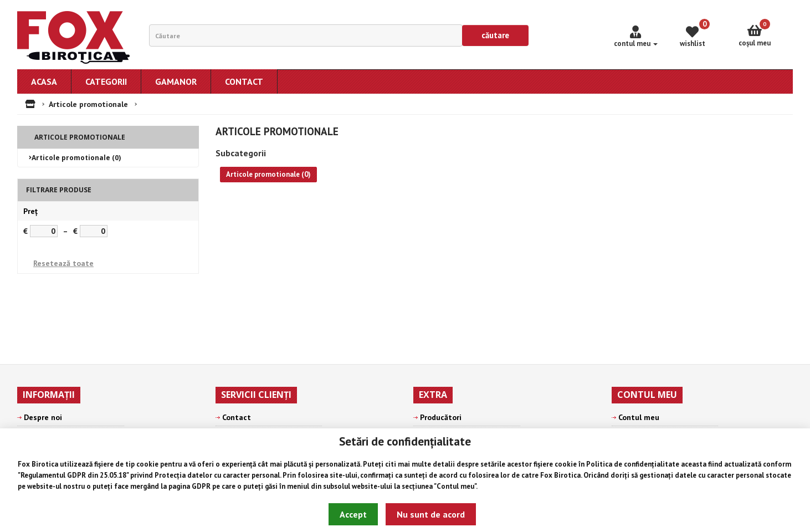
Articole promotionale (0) (76, 158)
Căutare (495, 35)
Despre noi (43, 417)
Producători (441, 417)
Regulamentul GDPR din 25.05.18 (73, 475)
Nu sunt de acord (431, 514)
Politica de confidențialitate (633, 464)
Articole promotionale (88, 104)
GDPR (201, 486)
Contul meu (455, 486)
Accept (353, 514)
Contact (237, 417)
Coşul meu (755, 33)
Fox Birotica (38, 464)
